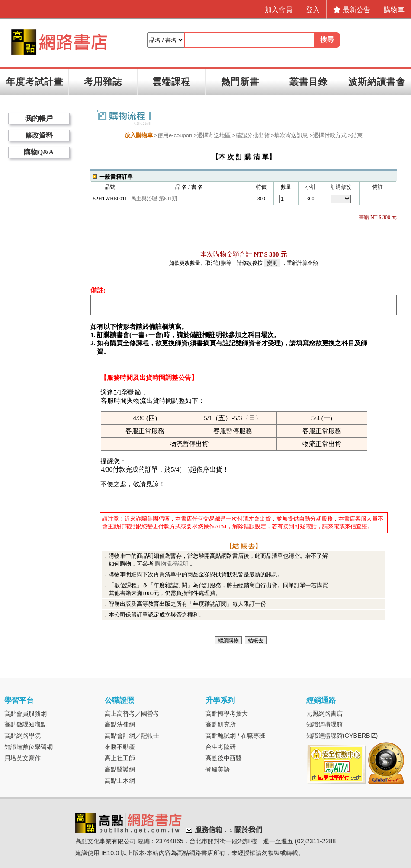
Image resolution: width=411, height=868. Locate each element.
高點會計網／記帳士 (132, 736)
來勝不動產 (120, 747)
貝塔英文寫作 (22, 758)
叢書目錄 (308, 82)
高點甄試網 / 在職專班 (235, 736)
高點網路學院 (22, 736)
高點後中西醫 (224, 758)
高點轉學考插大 (227, 714)
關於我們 (248, 830)
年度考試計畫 (35, 82)
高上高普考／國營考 (132, 714)
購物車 (394, 10)
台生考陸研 (221, 747)
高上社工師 (120, 758)
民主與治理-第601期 (154, 199)
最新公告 (352, 10)
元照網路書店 (324, 714)
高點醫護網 (120, 769)
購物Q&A (39, 152)
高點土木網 (120, 781)
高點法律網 (120, 724)
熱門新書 (240, 82)
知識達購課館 (324, 724)
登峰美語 (218, 769)
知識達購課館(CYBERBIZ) (342, 736)
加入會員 (279, 10)
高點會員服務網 (26, 714)
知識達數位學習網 (29, 747)
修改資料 (39, 135)
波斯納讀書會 (377, 82)
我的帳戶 (39, 118)
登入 (313, 10)
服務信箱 (209, 830)
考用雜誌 (103, 82)
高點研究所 (221, 724)
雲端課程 (171, 82)
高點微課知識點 (26, 724)
